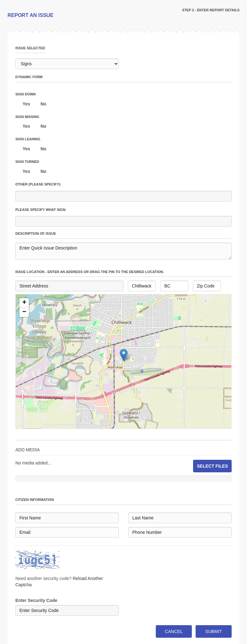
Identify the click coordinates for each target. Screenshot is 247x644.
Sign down (26, 94)
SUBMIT (214, 631)
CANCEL (174, 631)
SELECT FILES (212, 466)
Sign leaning (28, 139)
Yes (26, 104)
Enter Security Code (36, 600)
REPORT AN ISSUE (30, 15)
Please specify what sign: (41, 210)
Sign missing (27, 117)
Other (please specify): (38, 184)
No (43, 104)
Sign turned (27, 162)
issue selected (30, 48)
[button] (24, 303)
